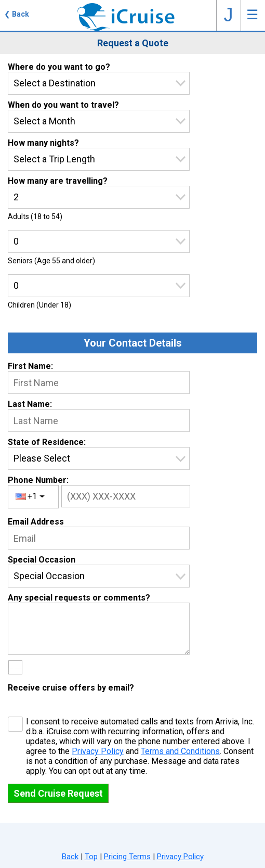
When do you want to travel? (63, 105)
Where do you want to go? (59, 67)
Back (70, 857)
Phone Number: (38, 480)
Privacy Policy (98, 751)
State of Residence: (47, 442)
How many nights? (43, 143)
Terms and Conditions (180, 751)
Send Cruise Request (58, 793)
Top (91, 857)
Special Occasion (42, 560)
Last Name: (30, 404)
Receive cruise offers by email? (71, 688)
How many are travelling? (58, 181)
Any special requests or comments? (79, 598)
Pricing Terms (127, 857)
